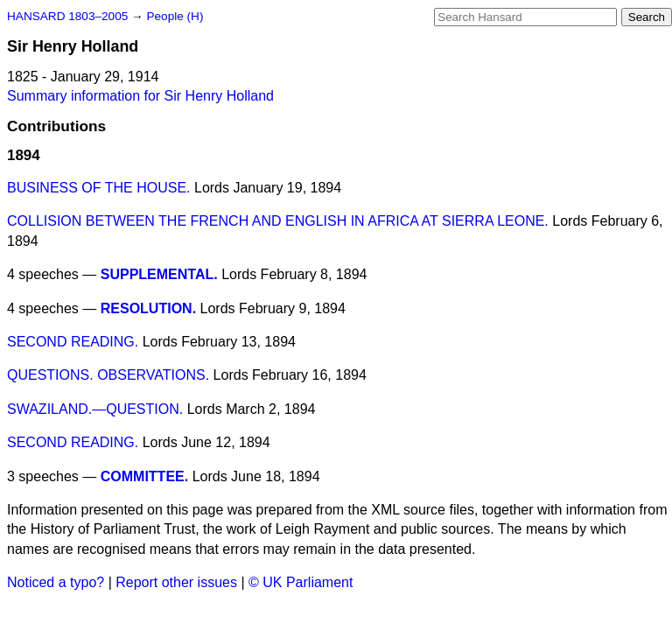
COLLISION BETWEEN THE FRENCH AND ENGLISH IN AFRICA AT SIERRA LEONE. (278, 221)
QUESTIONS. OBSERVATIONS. (108, 375)
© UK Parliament (301, 582)
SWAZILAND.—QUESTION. (95, 409)
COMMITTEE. (144, 476)
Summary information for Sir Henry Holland (140, 96)
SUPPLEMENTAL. (159, 274)
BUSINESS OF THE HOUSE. (99, 188)
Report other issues (176, 582)
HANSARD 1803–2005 (67, 16)
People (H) (175, 16)
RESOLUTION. (148, 308)
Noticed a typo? (56, 582)
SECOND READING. (73, 342)
